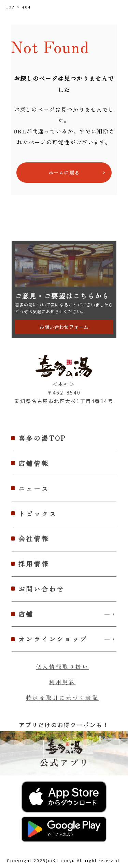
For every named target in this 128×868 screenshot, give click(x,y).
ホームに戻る (64, 173)
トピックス (38, 513)
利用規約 (62, 682)
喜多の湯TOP (42, 438)
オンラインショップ (67, 639)
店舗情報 (34, 463)
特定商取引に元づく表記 (62, 697)
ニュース (34, 488)
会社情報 (34, 538)
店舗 (67, 614)
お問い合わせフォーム (64, 327)
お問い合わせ (41, 589)
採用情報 (34, 564)
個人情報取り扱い (62, 666)
